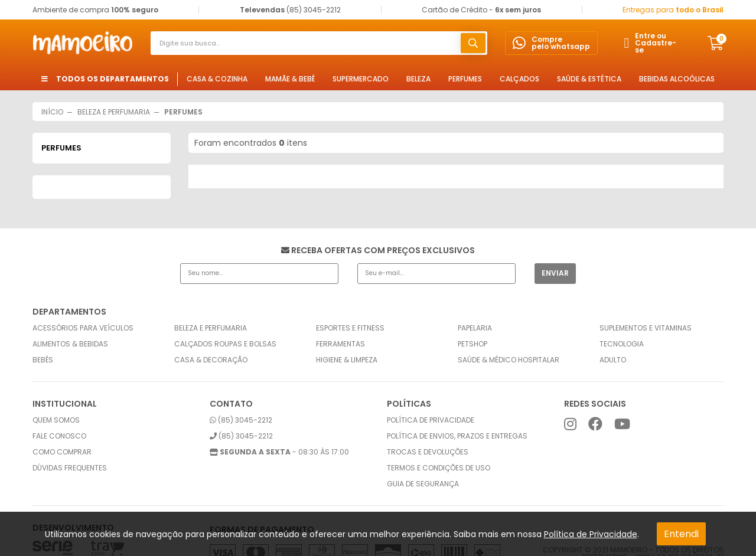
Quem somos (56, 420)
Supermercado (361, 79)
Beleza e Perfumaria (211, 328)
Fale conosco (59, 436)
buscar (473, 43)
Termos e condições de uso (439, 468)
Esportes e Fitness (350, 328)
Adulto (613, 360)
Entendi (681, 534)
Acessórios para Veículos (83, 328)
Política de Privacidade (591, 534)
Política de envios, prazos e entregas (457, 436)
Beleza (418, 79)
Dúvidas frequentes (70, 468)
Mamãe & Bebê (290, 79)
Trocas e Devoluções (428, 452)
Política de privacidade (431, 420)
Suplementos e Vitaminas (646, 328)
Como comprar (62, 452)
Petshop (472, 344)
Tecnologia (622, 344)
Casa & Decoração (211, 360)
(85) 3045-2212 (241, 420)
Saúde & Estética (589, 79)
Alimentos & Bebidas (70, 344)
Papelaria (475, 328)
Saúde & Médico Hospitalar (509, 360)
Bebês (43, 360)
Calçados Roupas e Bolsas (225, 344)
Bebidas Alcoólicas (677, 79)
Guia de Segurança (423, 484)
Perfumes (465, 79)
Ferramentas (340, 344)
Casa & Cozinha (217, 79)
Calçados (519, 79)
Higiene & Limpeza (347, 360)
